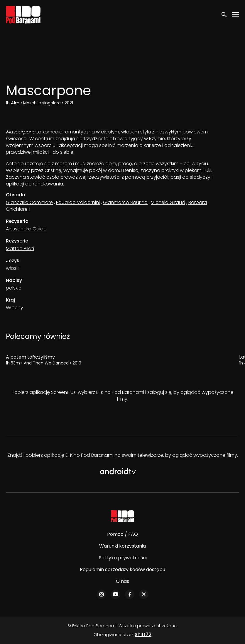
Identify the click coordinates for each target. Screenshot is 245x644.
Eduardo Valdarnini (78, 202)
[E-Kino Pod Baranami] (122, 516)
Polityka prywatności (123, 558)
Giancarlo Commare (29, 202)
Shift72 (143, 634)
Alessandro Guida (26, 229)
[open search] (224, 15)
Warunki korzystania (122, 546)
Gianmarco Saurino (125, 202)
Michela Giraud (168, 202)
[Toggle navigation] (236, 15)
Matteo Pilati (20, 249)
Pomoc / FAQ (122, 534)
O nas (122, 581)
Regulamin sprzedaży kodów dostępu (122, 569)
